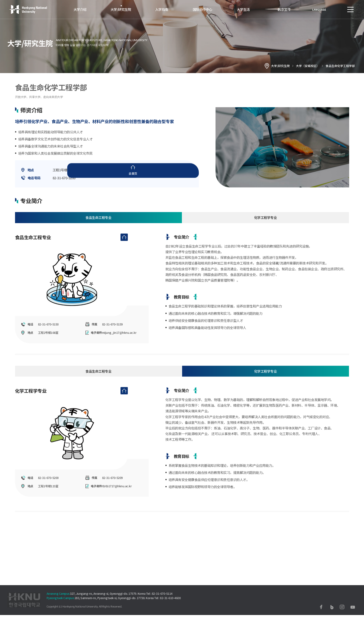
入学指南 (162, 9)
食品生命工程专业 (98, 223)
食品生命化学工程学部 (340, 66)
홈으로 (267, 66)
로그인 (338, 9)
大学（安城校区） (308, 66)
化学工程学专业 (266, 223)
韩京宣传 (284, 9)
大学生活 (243, 9)
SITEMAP (350, 9)
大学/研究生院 (121, 9)
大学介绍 (80, 9)
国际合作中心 (202, 9)
